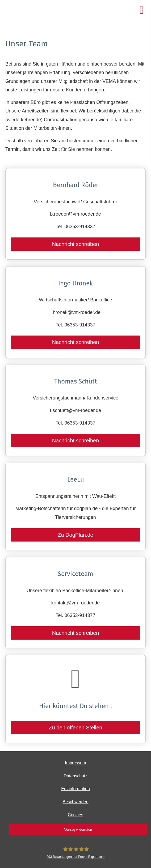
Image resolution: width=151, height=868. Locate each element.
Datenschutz (76, 776)
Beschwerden (76, 802)
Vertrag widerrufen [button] (78, 829)
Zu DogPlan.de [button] (75, 535)
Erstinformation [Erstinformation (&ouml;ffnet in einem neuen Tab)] (75, 789)
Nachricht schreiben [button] (76, 244)
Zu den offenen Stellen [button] (76, 728)
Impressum (75, 763)
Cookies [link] (75, 815)
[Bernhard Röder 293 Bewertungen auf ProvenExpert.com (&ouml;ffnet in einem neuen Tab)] (75, 853)
